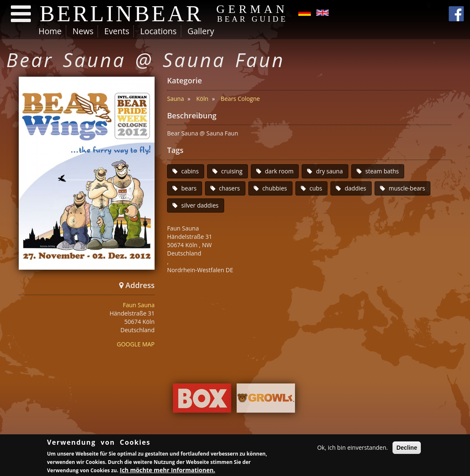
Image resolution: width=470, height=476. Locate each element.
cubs (316, 188)
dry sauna (329, 171)
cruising (232, 171)
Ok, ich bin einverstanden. (352, 448)
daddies (355, 188)
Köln (202, 99)
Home (50, 31)
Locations (158, 31)
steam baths (382, 171)
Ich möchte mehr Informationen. (168, 470)
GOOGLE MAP (136, 344)
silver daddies (200, 205)
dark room (279, 171)
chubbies (275, 188)
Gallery (201, 31)
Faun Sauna (139, 305)
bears (189, 188)
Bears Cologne (240, 99)
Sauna (175, 99)
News (83, 31)
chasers (230, 188)
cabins (190, 171)
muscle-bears (407, 188)
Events (117, 31)
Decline (407, 448)
